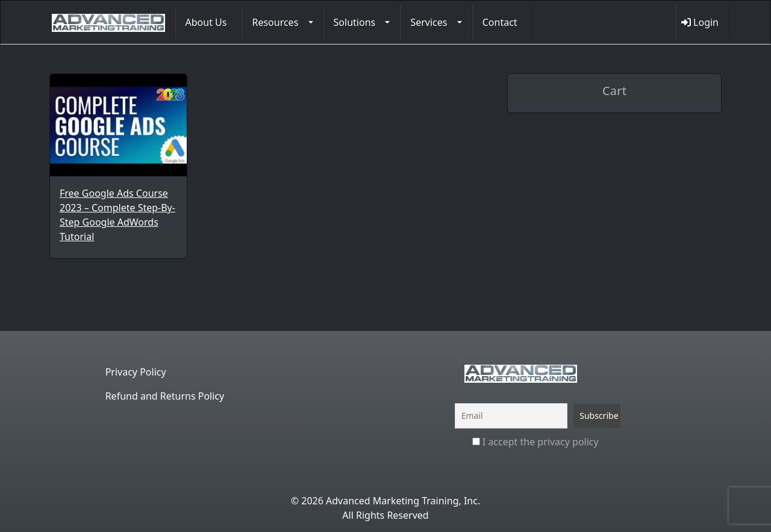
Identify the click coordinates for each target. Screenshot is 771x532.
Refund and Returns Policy (165, 396)
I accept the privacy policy (535, 442)
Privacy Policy (136, 372)
